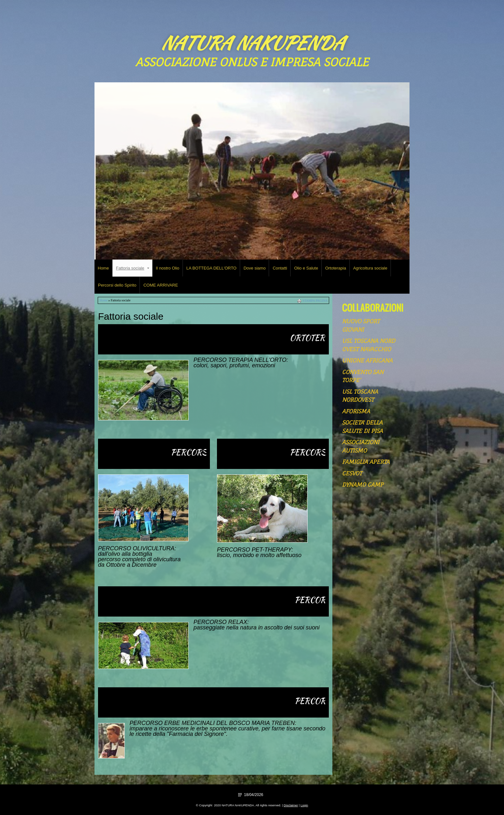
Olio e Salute (306, 268)
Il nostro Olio (168, 268)
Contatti (280, 268)
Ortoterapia (336, 268)
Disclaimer (291, 805)
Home (103, 268)
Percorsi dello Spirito (117, 285)
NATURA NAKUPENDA (252, 43)
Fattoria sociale (133, 268)
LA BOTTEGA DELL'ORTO (212, 268)
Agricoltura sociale (370, 268)
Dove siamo (255, 268)
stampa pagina (315, 301)
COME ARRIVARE (161, 285)
